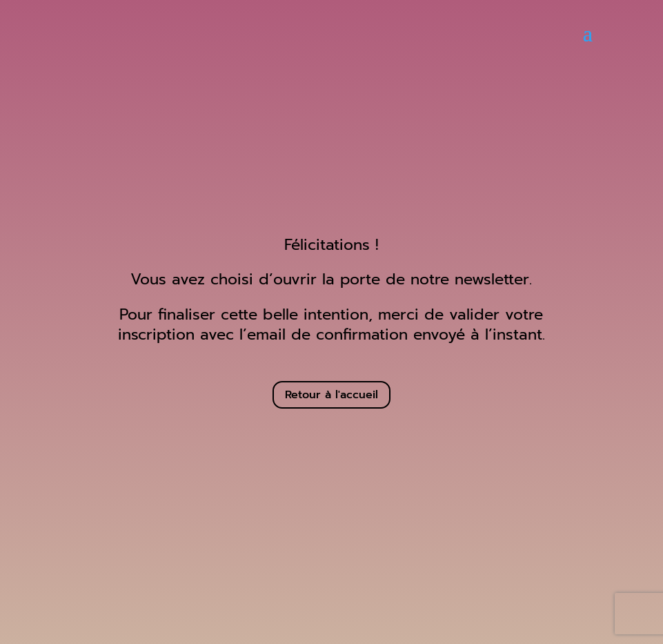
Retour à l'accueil (331, 395)
